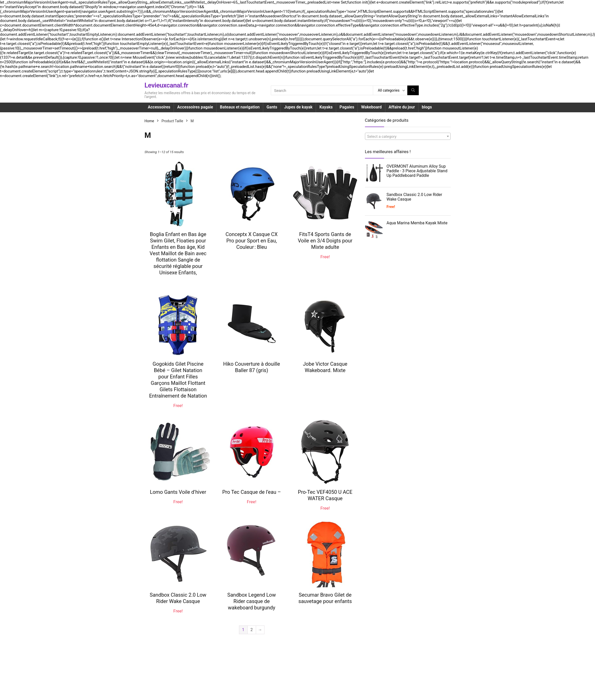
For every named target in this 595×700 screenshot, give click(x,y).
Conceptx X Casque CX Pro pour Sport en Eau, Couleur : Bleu (251, 241)
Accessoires (159, 107)
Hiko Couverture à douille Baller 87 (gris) (252, 367)
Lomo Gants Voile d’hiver (178, 492)
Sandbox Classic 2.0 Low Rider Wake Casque (178, 598)
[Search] (413, 90)
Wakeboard (371, 107)
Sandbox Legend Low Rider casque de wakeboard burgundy (251, 601)
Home (149, 121)
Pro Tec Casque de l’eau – (251, 492)
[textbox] (408, 137)
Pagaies (347, 107)
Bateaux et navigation (240, 107)
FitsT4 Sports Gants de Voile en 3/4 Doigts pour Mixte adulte (325, 241)
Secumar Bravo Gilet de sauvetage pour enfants (325, 598)
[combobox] (408, 136)
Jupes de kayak (298, 107)
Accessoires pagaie (195, 107)
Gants (272, 107)
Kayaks (326, 107)
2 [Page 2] (252, 630)
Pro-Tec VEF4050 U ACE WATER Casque (325, 495)
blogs (427, 107)
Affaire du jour (402, 107)
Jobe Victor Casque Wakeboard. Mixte (325, 367)
